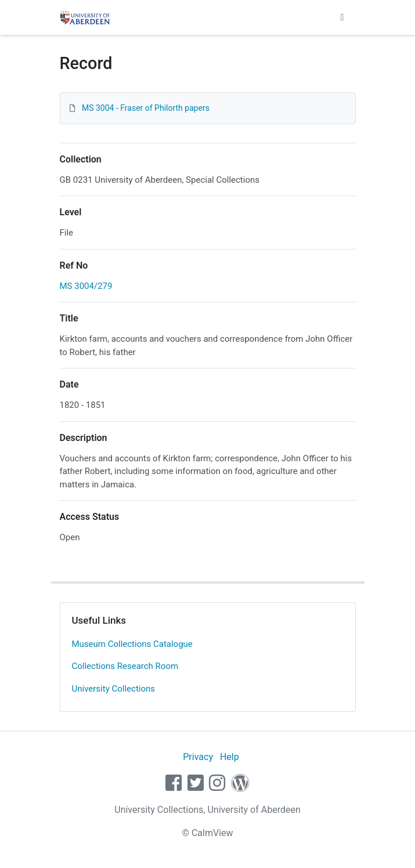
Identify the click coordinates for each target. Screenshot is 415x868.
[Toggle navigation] (342, 17)
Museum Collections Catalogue (132, 644)
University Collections (114, 689)
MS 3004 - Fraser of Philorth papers (146, 108)
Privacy (198, 757)
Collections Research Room (125, 666)
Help (230, 757)
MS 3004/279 (86, 286)
